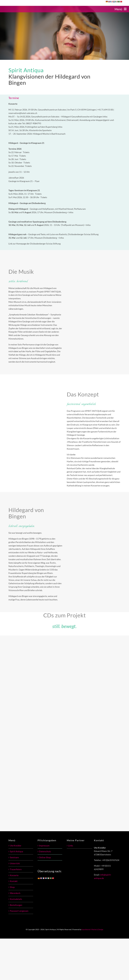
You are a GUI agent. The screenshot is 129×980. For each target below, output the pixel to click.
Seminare (14, 857)
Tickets (26, 152)
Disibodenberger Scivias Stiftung (45, 244)
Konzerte (14, 875)
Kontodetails (16, 899)
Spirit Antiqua (16, 851)
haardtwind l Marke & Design (92, 929)
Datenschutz (45, 851)
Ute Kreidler (16, 846)
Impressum (44, 846)
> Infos (70, 212)
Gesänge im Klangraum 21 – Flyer (24, 181)
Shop (12, 887)
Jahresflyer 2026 (16, 178)
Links (71, 846)
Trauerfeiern (16, 869)
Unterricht (15, 863)
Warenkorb (15, 893)
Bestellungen (16, 905)
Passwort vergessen (19, 911)
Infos (105, 117)
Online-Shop (45, 857)
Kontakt (14, 881)
